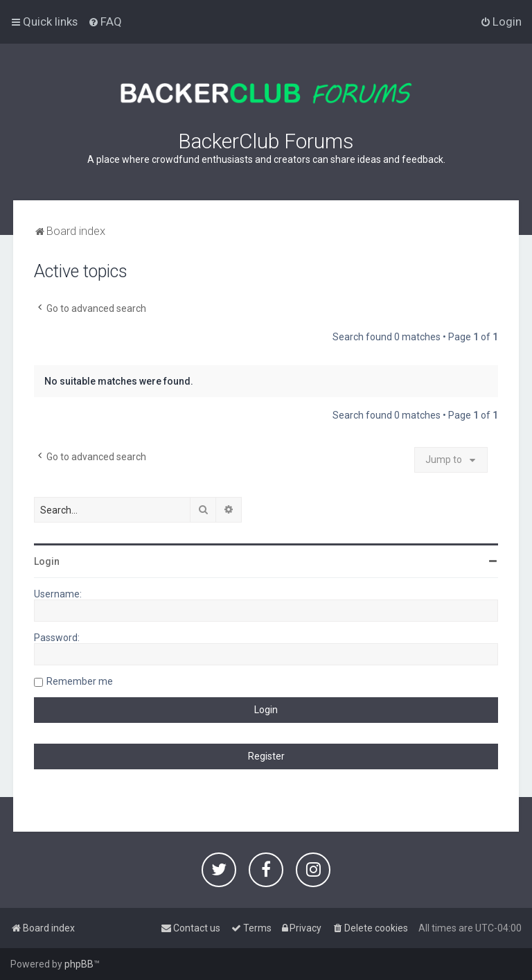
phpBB (79, 964)
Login (47, 561)
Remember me (80, 681)
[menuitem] (105, 21)
